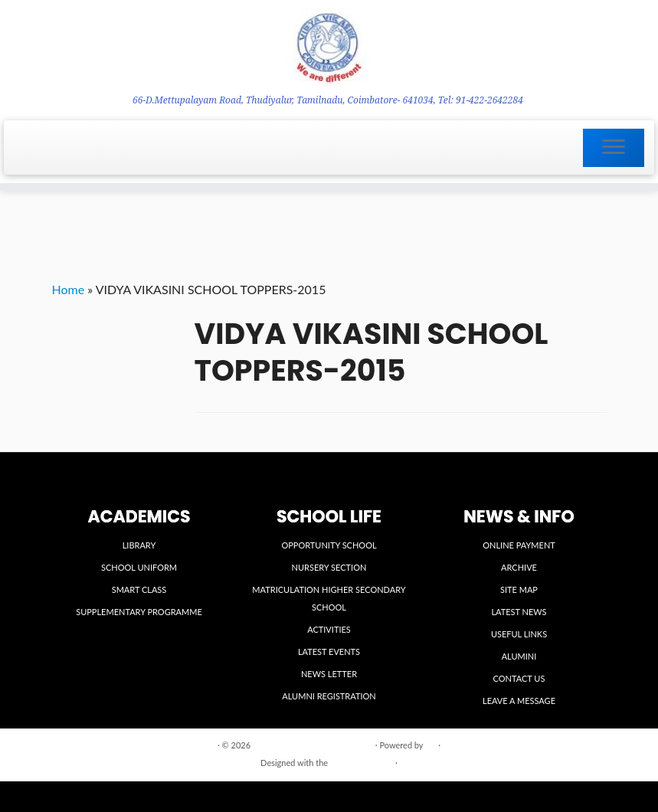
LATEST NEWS (519, 612)
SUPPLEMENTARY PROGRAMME (139, 612)
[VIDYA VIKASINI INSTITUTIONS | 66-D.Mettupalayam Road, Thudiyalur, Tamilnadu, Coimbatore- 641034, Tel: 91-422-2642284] (329, 46)
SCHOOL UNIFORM (139, 567)
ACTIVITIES (329, 629)
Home (69, 289)
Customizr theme (362, 763)
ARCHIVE (519, 567)
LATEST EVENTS (329, 652)
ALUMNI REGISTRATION (329, 696)
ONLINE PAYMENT (519, 545)
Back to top (585, 744)
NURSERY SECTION (329, 567)
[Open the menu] (614, 148)
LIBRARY (139, 545)
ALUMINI (519, 656)
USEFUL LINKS (519, 634)
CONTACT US (519, 678)
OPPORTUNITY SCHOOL (329, 545)
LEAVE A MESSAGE (519, 701)
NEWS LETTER (329, 674)
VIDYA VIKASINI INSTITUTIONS (313, 745)
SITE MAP (519, 589)
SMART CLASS (139, 589)
